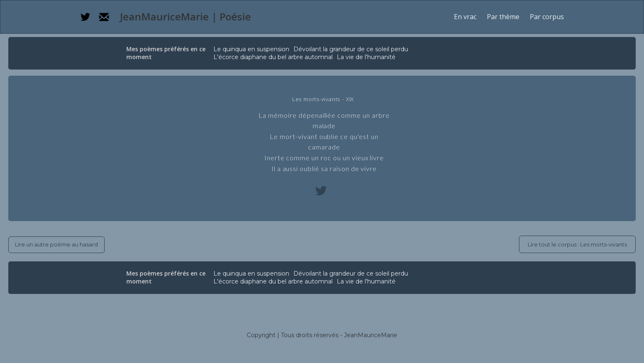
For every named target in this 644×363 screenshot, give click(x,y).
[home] (184, 17)
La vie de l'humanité (366, 57)
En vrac (465, 17)
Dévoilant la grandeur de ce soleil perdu (351, 49)
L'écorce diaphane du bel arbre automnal (273, 57)
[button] (503, 17)
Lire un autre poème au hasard (56, 244)
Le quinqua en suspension (251, 49)
